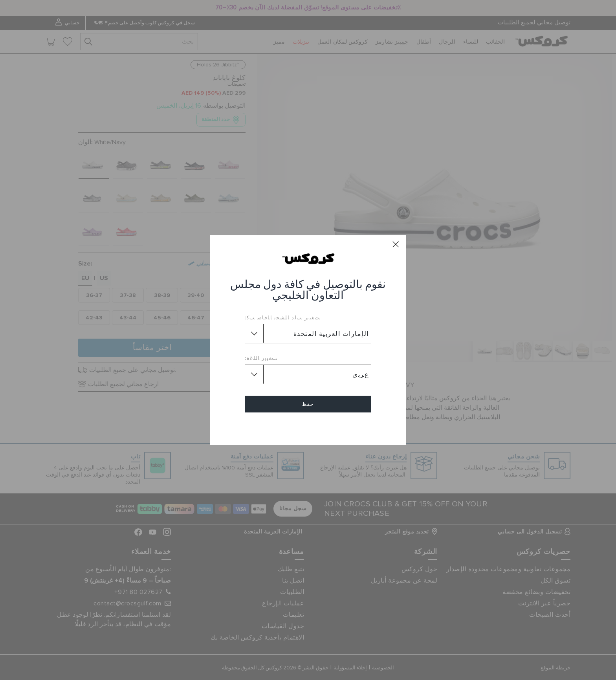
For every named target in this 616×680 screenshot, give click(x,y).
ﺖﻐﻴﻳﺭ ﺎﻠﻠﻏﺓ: (261, 358)
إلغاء (308, 427)
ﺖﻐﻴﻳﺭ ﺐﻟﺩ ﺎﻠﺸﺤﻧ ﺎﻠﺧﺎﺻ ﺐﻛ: (282, 317)
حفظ (308, 404)
